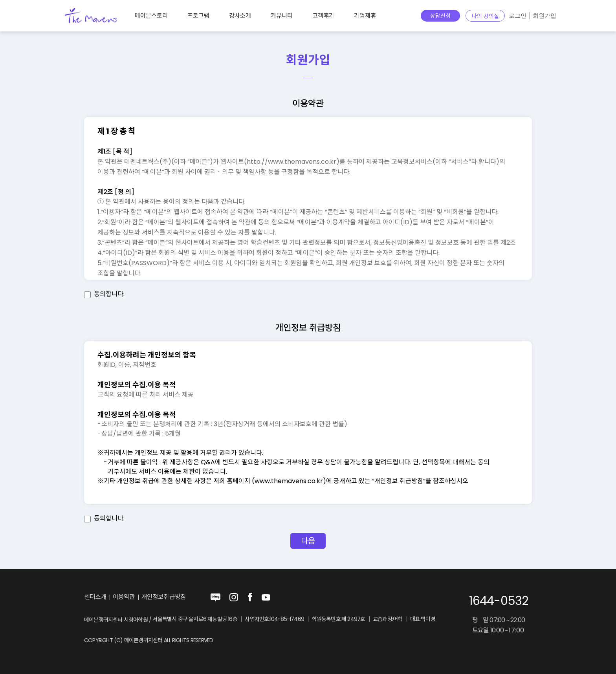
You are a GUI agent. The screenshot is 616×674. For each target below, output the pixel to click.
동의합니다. (109, 294)
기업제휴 (365, 16)
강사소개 (240, 16)
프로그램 (198, 16)
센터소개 (95, 597)
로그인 (518, 16)
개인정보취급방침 (164, 597)
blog (216, 597)
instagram (234, 597)
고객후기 (323, 16)
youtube (266, 597)
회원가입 (544, 16)
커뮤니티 (282, 16)
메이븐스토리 (151, 16)
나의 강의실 (485, 16)
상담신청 (440, 16)
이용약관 (124, 597)
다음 (308, 541)
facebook (250, 597)
